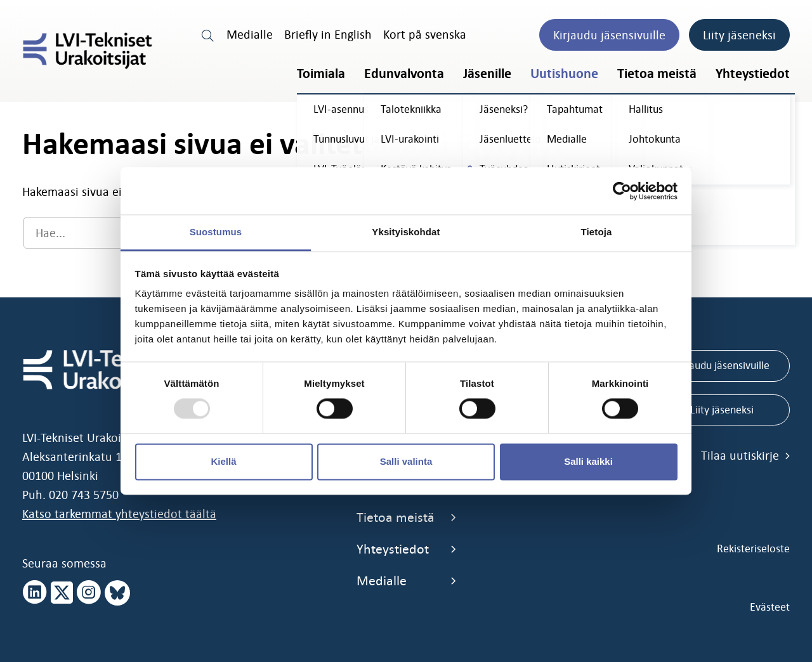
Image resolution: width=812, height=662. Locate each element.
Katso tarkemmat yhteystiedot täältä (119, 514)
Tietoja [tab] (597, 232)
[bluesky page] (117, 593)
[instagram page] (89, 593)
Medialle (250, 34)
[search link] (208, 34)
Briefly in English (328, 34)
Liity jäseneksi (739, 35)
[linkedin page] (35, 593)
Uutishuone (564, 74)
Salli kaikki (588, 461)
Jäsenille (487, 74)
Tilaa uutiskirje (745, 455)
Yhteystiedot (753, 74)
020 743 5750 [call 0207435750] (84, 495)
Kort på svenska (425, 34)
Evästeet (770, 607)
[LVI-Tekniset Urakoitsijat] (88, 51)
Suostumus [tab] (216, 232)
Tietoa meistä (657, 74)
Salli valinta (406, 461)
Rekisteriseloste (753, 548)
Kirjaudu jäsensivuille (609, 35)
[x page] (62, 593)
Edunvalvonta (404, 74)
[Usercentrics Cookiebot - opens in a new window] (622, 191)
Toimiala (321, 74)
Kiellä (223, 461)
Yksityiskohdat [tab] (406, 232)
